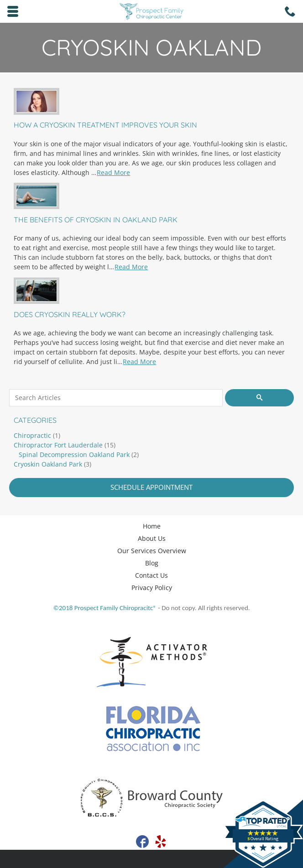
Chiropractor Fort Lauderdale (58, 445)
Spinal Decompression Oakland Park (74, 455)
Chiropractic (32, 435)
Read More (113, 172)
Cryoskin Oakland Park (48, 464)
